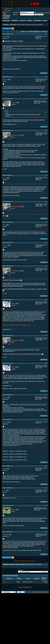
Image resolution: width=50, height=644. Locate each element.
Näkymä (44, 32)
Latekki (6, 534)
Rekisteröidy (7, 21)
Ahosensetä (16, 135)
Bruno (5, 245)
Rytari (13, 303)
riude (5, 37)
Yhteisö (23, 21)
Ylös (47, 592)
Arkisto (43, 592)
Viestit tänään (37, 21)
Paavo (5, 79)
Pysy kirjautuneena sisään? (42, 13)
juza (4, 225)
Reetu (13, 510)
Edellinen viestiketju (20, 561)
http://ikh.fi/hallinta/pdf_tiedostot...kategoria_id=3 (17, 325)
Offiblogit (15, 21)
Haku (45, 21)
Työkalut (23, 32)
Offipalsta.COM (8, 9)
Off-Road (8, 10)
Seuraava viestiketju (30, 561)
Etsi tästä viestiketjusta (33, 32)
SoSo (5, 397)
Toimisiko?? (5, 582)
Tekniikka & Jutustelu (7, 12)
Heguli (14, 103)
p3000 (5, 422)
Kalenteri (30, 21)
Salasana (15, 15)
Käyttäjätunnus (16, 13)
